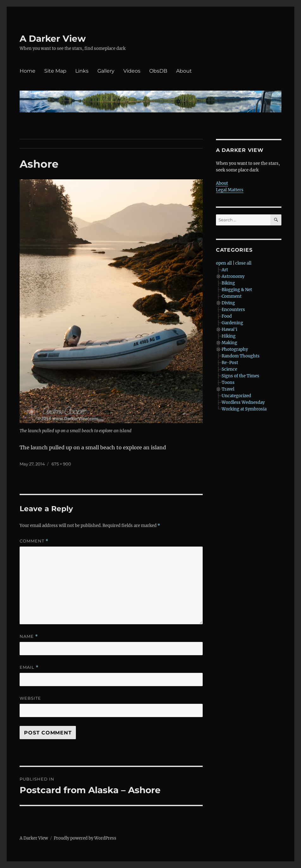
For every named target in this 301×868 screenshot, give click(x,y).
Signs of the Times (240, 376)
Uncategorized (236, 396)
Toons (228, 383)
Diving (228, 303)
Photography (235, 349)
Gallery (106, 71)
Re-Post (230, 363)
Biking (228, 283)
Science (229, 369)
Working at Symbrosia (244, 409)
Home (28, 71)
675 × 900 (61, 464)
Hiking (229, 336)
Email (29, 667)
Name (29, 636)
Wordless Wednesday (243, 402)
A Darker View (53, 39)
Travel (228, 389)
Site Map (55, 71)
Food (227, 316)
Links (82, 71)
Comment (34, 541)
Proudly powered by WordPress (85, 838)
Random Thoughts (241, 356)
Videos (132, 71)
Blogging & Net (237, 290)
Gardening (232, 323)
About (184, 71)
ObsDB (158, 71)
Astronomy (233, 276)
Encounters (233, 310)
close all (243, 263)
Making (229, 343)
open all (224, 263)
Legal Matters (230, 190)
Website (30, 698)
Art (225, 270)
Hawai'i (229, 329)
